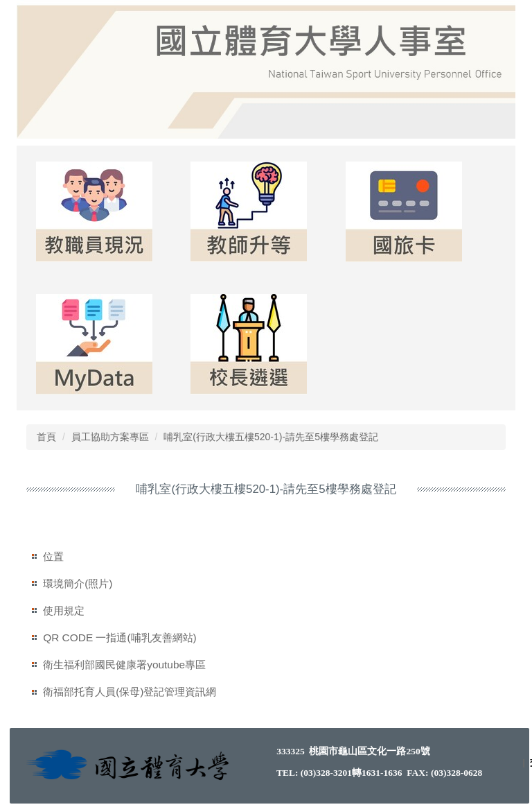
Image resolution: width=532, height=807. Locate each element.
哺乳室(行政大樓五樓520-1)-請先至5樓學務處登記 (271, 437)
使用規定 (64, 610)
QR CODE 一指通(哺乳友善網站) (120, 637)
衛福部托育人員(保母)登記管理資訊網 (130, 692)
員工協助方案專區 (110, 437)
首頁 (46, 437)
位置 (53, 556)
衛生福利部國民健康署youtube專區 (124, 665)
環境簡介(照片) (78, 583)
